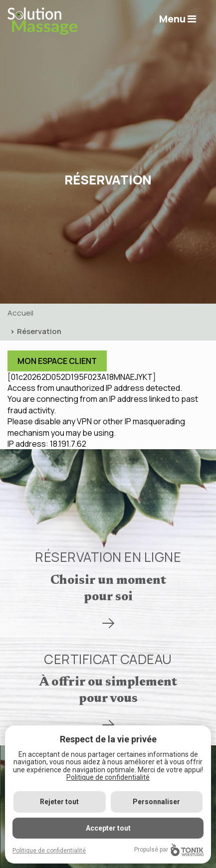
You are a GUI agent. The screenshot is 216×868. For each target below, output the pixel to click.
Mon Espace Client (57, 361)
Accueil (20, 313)
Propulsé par (169, 850)
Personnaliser (156, 802)
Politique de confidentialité (108, 777)
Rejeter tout (59, 802)
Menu (178, 19)
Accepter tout (108, 828)
